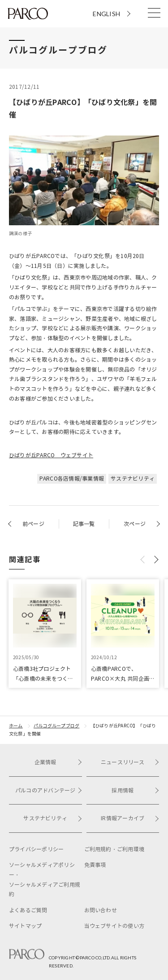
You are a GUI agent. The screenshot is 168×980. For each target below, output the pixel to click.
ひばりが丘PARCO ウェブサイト (51, 455)
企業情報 (58, 762)
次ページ (135, 524)
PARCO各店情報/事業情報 (72, 479)
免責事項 (95, 865)
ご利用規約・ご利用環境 (114, 849)
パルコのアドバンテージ (49, 790)
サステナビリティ (133, 479)
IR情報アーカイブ (130, 818)
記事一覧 (84, 524)
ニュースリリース (130, 762)
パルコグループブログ (56, 726)
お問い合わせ (101, 910)
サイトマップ (25, 926)
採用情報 (135, 790)
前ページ (33, 524)
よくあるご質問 (28, 910)
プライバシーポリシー (36, 849)
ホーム (16, 726)
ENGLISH (106, 14)
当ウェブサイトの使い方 (114, 926)
